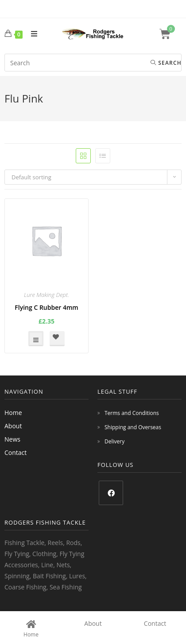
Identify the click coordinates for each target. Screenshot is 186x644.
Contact (15, 452)
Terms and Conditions (132, 413)
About (13, 426)
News (12, 439)
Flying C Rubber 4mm (46, 307)
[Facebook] (111, 493)
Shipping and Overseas (133, 427)
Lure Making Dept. (46, 295)
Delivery (114, 441)
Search (166, 63)
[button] (57, 339)
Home (13, 413)
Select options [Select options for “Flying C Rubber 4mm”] (36, 339)
